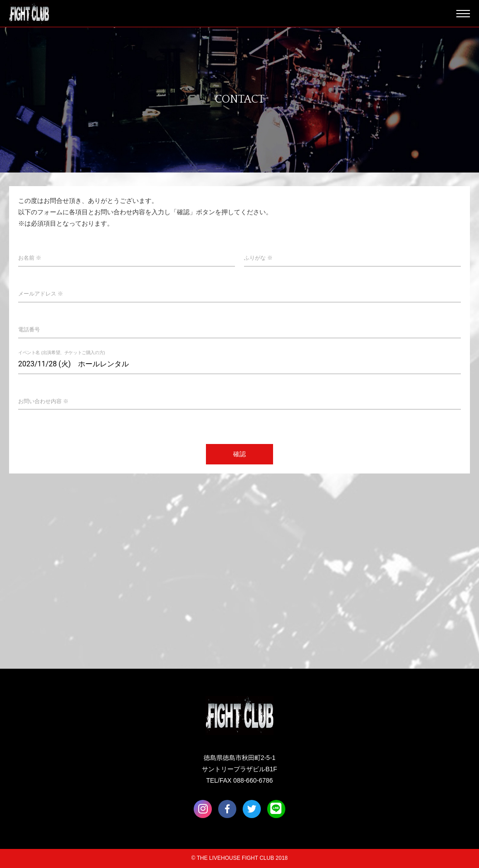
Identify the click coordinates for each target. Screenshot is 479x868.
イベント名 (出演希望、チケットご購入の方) (61, 353)
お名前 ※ (30, 258)
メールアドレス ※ (41, 294)
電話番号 (29, 330)
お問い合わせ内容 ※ (43, 401)
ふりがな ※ (258, 258)
